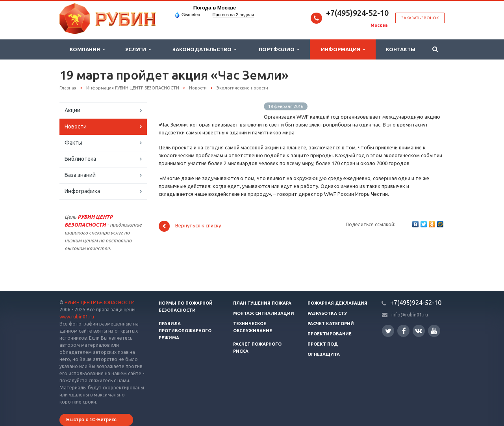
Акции (72, 110)
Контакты (401, 49)
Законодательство (204, 49)
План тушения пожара (262, 303)
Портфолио (279, 49)
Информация (343, 49)
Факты (73, 143)
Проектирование (330, 334)
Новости (76, 126)
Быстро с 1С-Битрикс (91, 420)
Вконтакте (419, 330)
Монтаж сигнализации (264, 313)
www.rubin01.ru (77, 317)
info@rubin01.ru (410, 315)
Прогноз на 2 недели (233, 15)
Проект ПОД (323, 344)
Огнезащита (324, 354)
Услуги (138, 49)
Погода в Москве (215, 8)
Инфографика (82, 191)
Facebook (404, 331)
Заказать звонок (420, 18)
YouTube (434, 331)
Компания (87, 49)
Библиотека (80, 159)
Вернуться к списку (190, 226)
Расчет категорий (331, 324)
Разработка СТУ (327, 313)
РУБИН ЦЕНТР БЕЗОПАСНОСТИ (100, 302)
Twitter (388, 331)
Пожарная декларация (337, 303)
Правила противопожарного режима (185, 331)
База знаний (80, 175)
